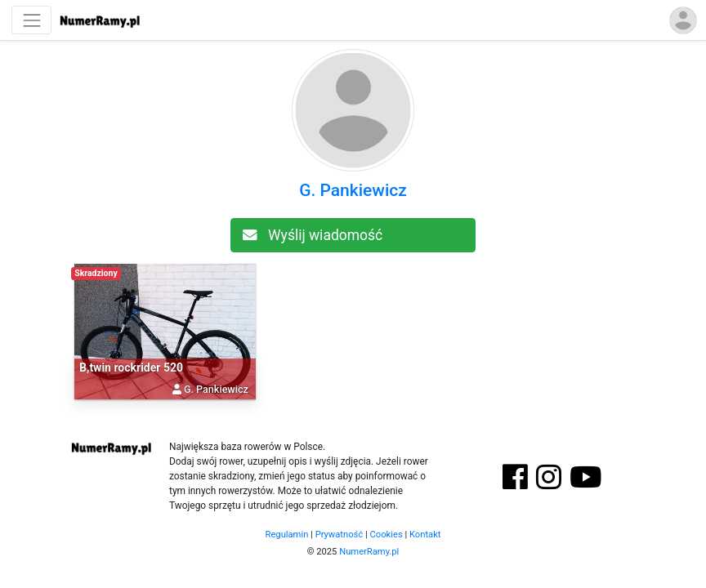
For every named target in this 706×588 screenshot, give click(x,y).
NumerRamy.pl (369, 552)
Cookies (387, 535)
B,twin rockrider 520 (131, 367)
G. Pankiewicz (353, 190)
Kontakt (425, 535)
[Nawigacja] (31, 20)
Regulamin (287, 535)
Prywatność (340, 535)
